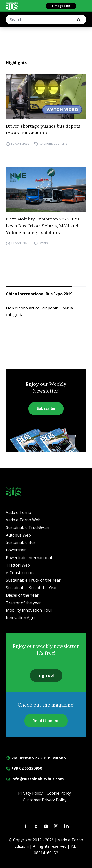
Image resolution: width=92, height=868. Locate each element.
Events (43, 243)
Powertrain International (29, 558)
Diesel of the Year (22, 595)
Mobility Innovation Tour (29, 610)
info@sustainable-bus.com (35, 779)
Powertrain (16, 550)
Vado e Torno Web (23, 520)
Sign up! (46, 675)
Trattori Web (18, 565)
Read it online (46, 721)
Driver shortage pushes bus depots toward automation (43, 129)
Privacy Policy (30, 793)
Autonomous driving (53, 144)
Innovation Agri (20, 618)
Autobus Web (18, 535)
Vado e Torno (19, 512)
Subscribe (46, 408)
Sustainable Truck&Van (27, 527)
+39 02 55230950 (24, 768)
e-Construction (20, 573)
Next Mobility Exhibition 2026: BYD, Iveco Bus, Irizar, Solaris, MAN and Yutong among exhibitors (44, 226)
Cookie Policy (59, 793)
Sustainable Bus (21, 542)
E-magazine (61, 6)
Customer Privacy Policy (45, 800)
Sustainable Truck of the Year (33, 580)
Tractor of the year (23, 603)
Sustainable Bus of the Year (31, 588)
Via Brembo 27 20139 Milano (36, 758)
